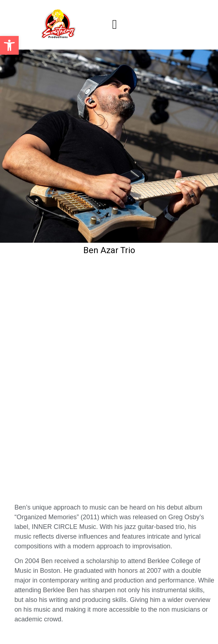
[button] (9, 45)
